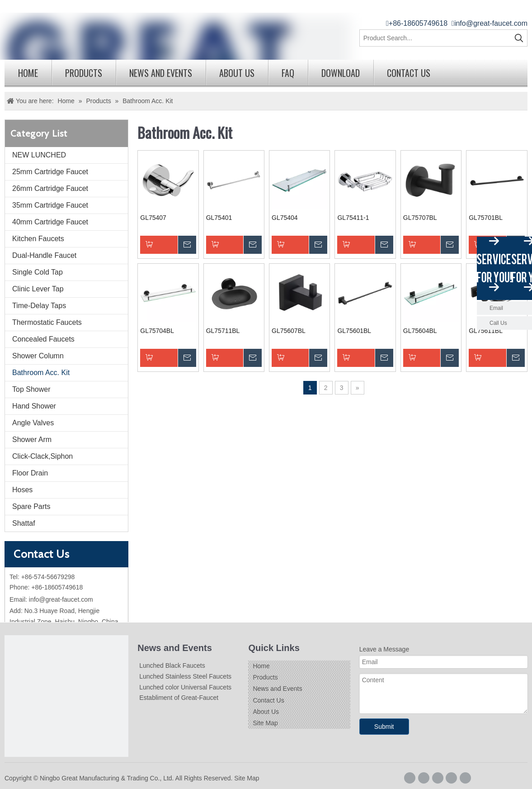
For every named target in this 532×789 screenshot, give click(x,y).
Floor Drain (30, 473)
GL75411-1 (353, 218)
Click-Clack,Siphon (42, 456)
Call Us (498, 323)
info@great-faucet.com (491, 23)
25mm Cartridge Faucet (50, 172)
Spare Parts (31, 506)
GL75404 (285, 218)
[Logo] (66, 697)
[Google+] (424, 778)
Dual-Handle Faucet (44, 255)
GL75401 (219, 218)
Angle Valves (33, 423)
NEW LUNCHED (39, 155)
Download (341, 73)
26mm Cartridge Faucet (50, 188)
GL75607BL (289, 331)
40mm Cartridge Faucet (50, 222)
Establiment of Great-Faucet (179, 698)
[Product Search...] (435, 38)
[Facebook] (410, 778)
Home (28, 73)
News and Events (161, 73)
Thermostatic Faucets (47, 322)
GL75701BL (486, 218)
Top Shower (31, 389)
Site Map (265, 723)
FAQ (288, 73)
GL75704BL (157, 331)
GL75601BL (354, 331)
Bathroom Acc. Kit (41, 373)
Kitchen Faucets (38, 239)
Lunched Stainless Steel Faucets (185, 676)
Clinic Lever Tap (38, 289)
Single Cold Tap (38, 272)
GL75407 (153, 218)
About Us (237, 73)
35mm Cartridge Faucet (50, 205)
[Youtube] (465, 778)
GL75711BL (223, 331)
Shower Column (38, 356)
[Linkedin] (438, 778)
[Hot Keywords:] (519, 38)
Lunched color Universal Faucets (185, 687)
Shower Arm (32, 440)
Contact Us (409, 73)
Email (496, 308)
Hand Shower (34, 406)
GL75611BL (486, 331)
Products (84, 73)
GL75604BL (420, 331)
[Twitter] (451, 778)
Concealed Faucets (43, 339)
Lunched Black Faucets (172, 665)
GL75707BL (420, 218)
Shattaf (24, 523)
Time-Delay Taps (39, 306)
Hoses (22, 490)
